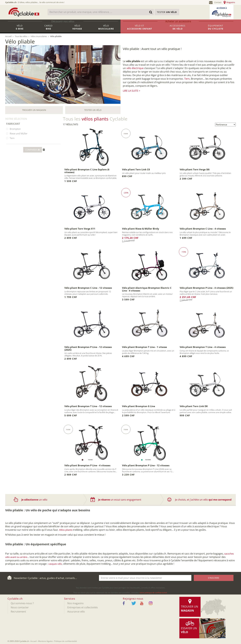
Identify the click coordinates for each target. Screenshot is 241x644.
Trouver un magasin (34, 110)
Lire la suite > (131, 91)
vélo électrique (135, 68)
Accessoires (178, 29)
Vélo (20, 29)
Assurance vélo (76, 612)
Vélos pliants (66, 530)
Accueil (34, 641)
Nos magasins (75, 603)
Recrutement (18, 612)
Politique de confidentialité (66, 641)
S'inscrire (214, 578)
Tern (187, 79)
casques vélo (55, 564)
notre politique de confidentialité (153, 593)
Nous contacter (20, 607)
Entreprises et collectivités (83, 607)
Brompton (15, 129)
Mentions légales (45, 641)
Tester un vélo (93, 110)
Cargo (49, 29)
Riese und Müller (19, 133)
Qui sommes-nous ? (22, 603)
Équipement (216, 29)
